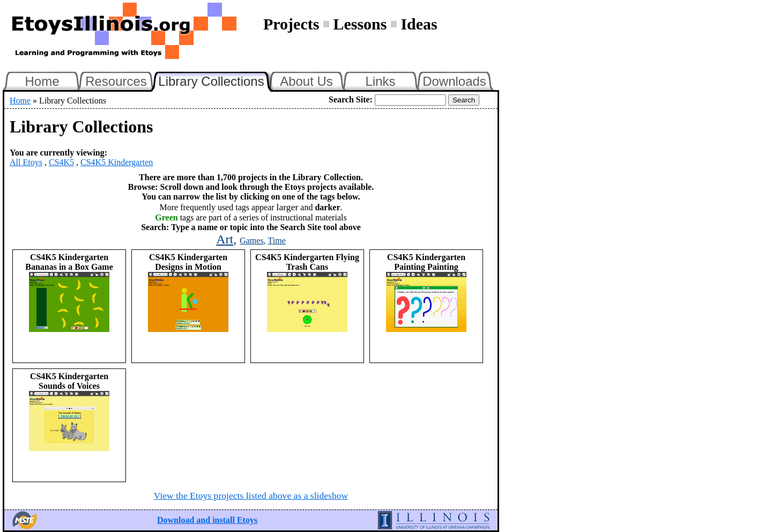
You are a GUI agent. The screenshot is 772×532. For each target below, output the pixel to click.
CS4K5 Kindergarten (117, 162)
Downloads (454, 81)
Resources (116, 81)
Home (42, 81)
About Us (306, 81)
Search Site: (351, 99)
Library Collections (216, 80)
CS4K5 (61, 162)
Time (277, 241)
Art (225, 239)
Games (251, 241)
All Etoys (26, 162)
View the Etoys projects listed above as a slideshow (251, 496)
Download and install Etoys (207, 520)
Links (380, 81)
